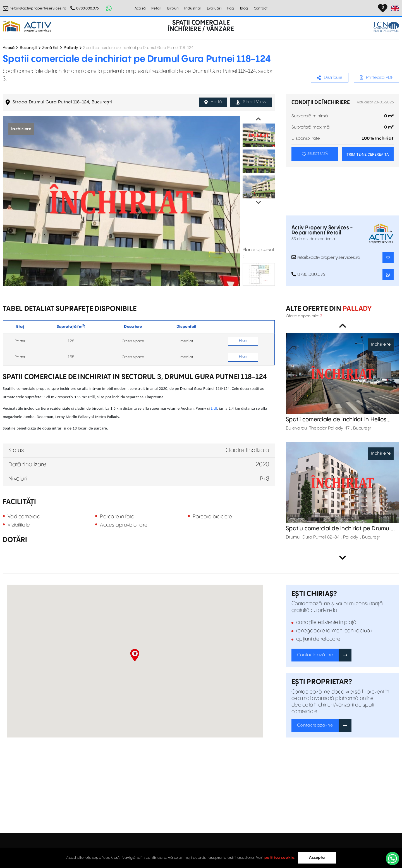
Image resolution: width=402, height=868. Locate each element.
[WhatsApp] (393, 858)
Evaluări (214, 8)
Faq (231, 8)
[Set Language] (395, 8)
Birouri (173, 8)
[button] (135, 655)
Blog (244, 8)
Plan (243, 341)
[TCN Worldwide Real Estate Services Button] (386, 27)
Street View (251, 102)
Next (259, 203)
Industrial (193, 8)
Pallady (71, 48)
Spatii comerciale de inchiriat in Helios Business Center (336, 420)
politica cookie (279, 858)
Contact (261, 8)
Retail (156, 8)
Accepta (317, 858)
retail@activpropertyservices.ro (38, 8)
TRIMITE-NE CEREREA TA (368, 154)
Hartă (213, 102)
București (28, 48)
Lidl (214, 408)
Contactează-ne (315, 655)
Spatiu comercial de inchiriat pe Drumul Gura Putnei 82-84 (338, 529)
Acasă (140, 8)
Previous (259, 119)
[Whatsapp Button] (109, 8)
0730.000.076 (88, 8)
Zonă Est (50, 48)
